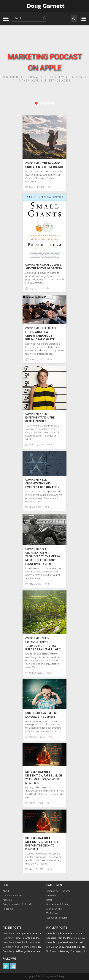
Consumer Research (57, 918)
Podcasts (8, 909)
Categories (6, 19)
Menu (83, 19)
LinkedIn (13, 966)
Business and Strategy (58, 904)
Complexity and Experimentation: (40, 418)
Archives (7, 900)
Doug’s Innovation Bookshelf (17, 904)
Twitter (6, 966)
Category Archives (12, 895)
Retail (49, 900)
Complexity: (33, 933)
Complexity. (43, 484)
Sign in (74, 19)
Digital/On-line (54, 909)
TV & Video (52, 913)
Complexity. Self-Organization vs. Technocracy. (43, 556)
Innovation (52, 895)
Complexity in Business (58, 891)
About (6, 891)
